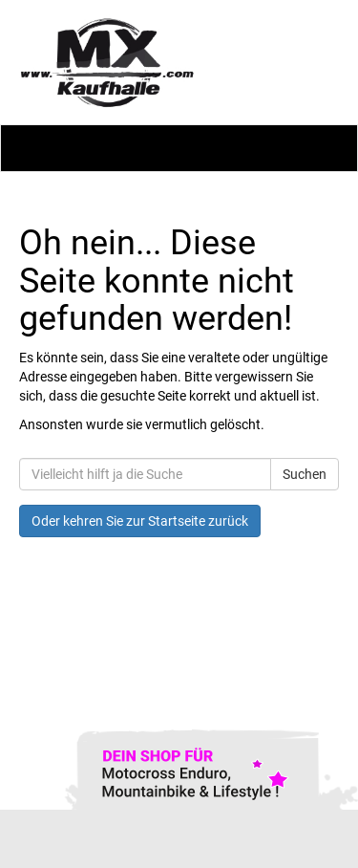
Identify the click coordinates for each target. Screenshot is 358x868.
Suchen (305, 474)
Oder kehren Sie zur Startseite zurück (140, 521)
